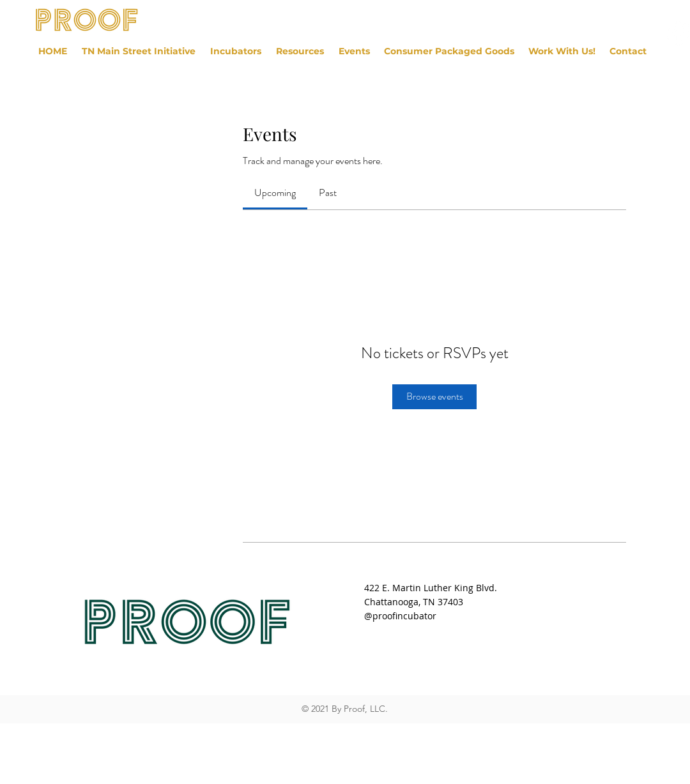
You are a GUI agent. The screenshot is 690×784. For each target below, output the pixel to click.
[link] (275, 192)
